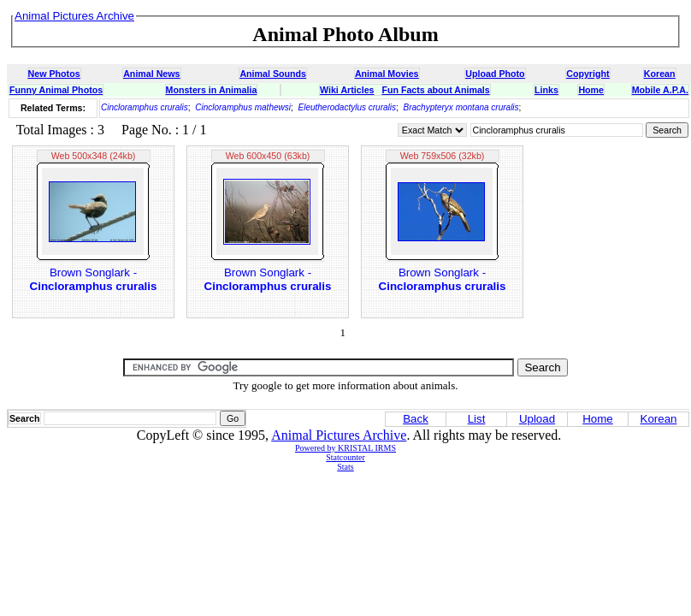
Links (546, 90)
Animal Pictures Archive (339, 435)
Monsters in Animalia (212, 90)
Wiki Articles (347, 90)
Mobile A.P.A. (660, 90)
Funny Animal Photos (56, 90)
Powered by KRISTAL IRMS (345, 448)
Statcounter (345, 457)
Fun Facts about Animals (435, 90)
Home (591, 90)
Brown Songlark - (94, 279)
